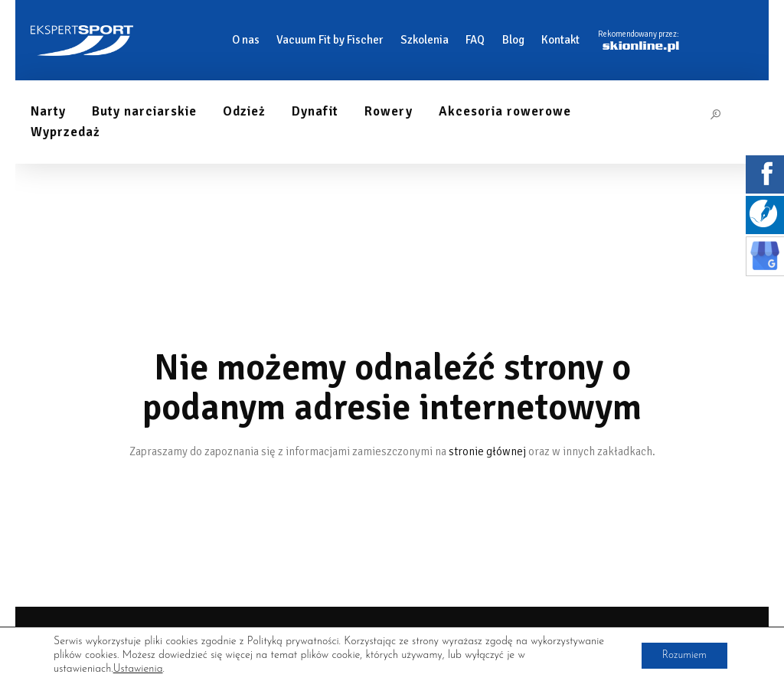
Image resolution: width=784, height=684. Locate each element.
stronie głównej (487, 451)
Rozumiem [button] (681, 655)
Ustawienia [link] (138, 669)
